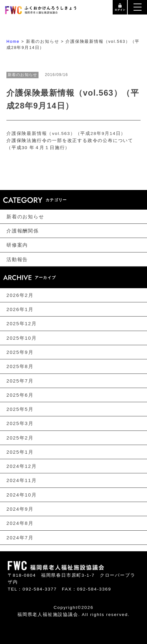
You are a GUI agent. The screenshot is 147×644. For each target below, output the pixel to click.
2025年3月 (20, 423)
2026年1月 (20, 309)
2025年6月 (20, 395)
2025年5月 (20, 409)
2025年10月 (22, 338)
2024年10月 (22, 495)
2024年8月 (20, 523)
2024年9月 (20, 509)
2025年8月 (20, 366)
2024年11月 (22, 480)
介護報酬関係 (23, 231)
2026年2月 (20, 295)
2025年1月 (20, 452)
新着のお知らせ (25, 216)
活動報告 (17, 259)
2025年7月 (20, 380)
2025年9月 (20, 352)
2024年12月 (22, 466)
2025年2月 (20, 437)
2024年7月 (20, 537)
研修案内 (17, 245)
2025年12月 (22, 323)
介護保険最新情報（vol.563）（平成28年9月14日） (66, 133)
